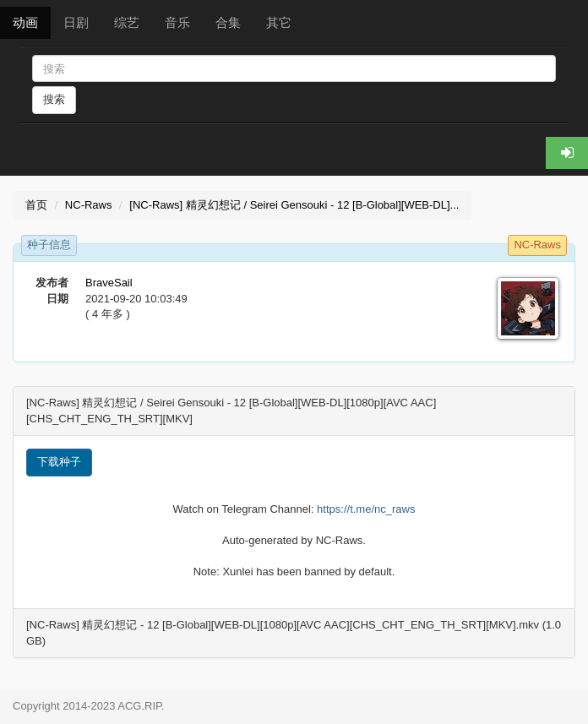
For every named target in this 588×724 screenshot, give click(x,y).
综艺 (127, 22)
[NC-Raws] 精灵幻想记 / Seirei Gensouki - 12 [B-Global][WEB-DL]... (294, 205)
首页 (36, 205)
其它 (279, 22)
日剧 (76, 22)
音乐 (177, 22)
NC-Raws (89, 205)
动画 (25, 22)
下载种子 (59, 462)
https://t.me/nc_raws (366, 509)
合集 (228, 22)
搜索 (54, 99)
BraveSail (109, 283)
